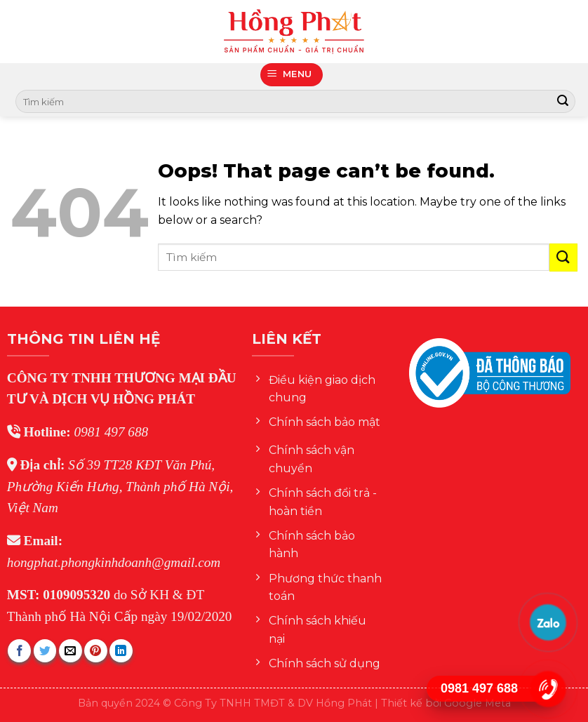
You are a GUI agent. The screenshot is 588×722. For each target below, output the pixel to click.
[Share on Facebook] (19, 651)
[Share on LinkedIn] (121, 651)
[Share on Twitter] (45, 651)
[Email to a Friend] (71, 651)
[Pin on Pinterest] (96, 651)
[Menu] (292, 75)
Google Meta (477, 703)
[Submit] (563, 102)
